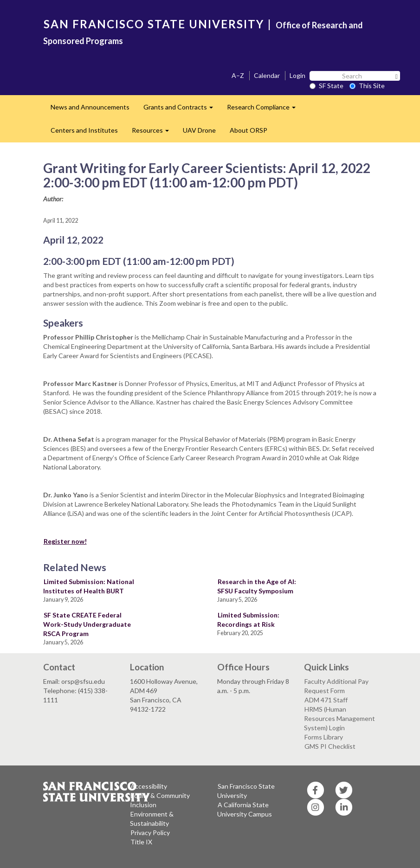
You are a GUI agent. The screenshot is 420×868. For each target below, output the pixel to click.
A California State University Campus (245, 809)
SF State (326, 86)
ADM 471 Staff (326, 700)
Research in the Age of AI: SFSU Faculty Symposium (257, 586)
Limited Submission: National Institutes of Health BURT (89, 586)
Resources (154, 133)
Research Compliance (265, 110)
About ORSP (249, 130)
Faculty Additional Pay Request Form (336, 686)
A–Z (238, 75)
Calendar (267, 75)
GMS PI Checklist (330, 746)
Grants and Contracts (182, 110)
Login (297, 75)
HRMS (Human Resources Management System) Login (339, 718)
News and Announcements (90, 107)
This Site (367, 86)
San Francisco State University (246, 791)
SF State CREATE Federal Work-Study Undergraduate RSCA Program (87, 624)
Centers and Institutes (84, 130)
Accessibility (149, 786)
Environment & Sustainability (152, 819)
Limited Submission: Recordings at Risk (248, 620)
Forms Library (324, 737)
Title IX (141, 842)
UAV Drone (199, 130)
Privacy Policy (150, 833)
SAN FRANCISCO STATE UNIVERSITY (154, 24)
